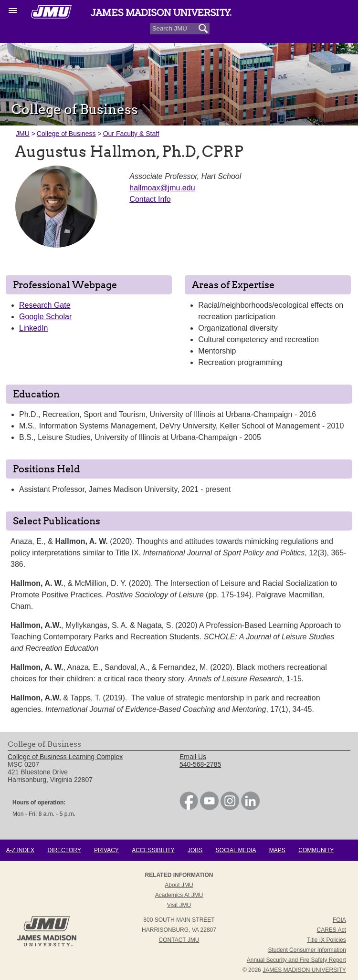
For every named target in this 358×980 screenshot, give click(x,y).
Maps (277, 850)
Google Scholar (45, 317)
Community (316, 850)
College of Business (66, 134)
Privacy (106, 850)
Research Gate (45, 305)
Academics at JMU (179, 895)
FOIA (339, 920)
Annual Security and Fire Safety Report (296, 960)
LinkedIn (34, 328)
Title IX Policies (326, 940)
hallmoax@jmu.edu (162, 188)
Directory (64, 850)
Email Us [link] (193, 757)
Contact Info (150, 199)
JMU (23, 134)
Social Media (236, 850)
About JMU (179, 885)
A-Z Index (20, 850)
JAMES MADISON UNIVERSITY (304, 970)
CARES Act (331, 930)
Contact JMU (179, 940)
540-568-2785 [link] (200, 764)
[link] (189, 808)
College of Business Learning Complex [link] (65, 757)
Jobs (195, 850)
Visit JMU (179, 905)
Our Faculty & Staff (131, 134)
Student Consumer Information (307, 950)
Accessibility (153, 850)
